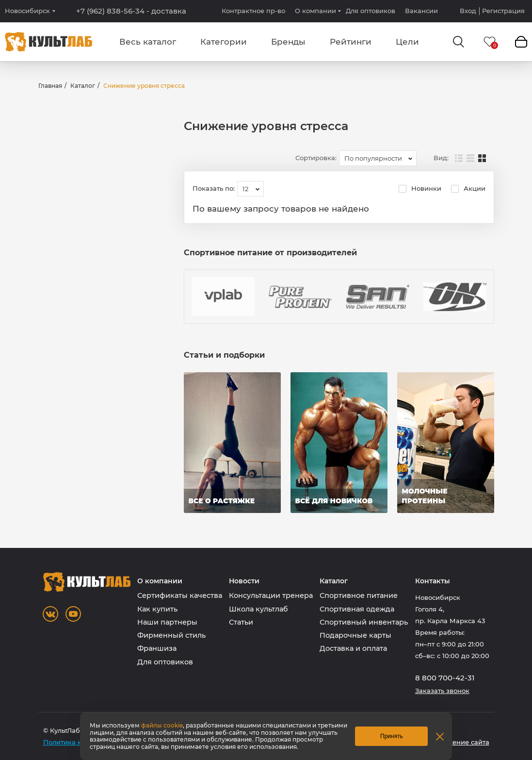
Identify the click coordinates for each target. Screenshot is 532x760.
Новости (244, 581)
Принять (392, 736)
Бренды (288, 42)
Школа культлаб (258, 609)
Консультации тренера (271, 595)
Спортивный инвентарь (364, 622)
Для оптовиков (371, 11)
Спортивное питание (359, 595)
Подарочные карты (355, 635)
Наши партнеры (167, 622)
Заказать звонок (442, 691)
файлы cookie (162, 725)
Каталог (83, 86)
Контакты (433, 581)
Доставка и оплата (353, 648)
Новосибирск (27, 11)
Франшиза (157, 648)
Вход (468, 11)
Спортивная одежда (357, 609)
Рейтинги (351, 42)
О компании (315, 11)
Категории (224, 42)
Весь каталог (148, 42)
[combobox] (378, 158)
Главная (50, 86)
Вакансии (421, 11)
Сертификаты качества (180, 595)
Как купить (157, 609)
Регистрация (503, 11)
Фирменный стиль (171, 635)
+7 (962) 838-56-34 (131, 11)
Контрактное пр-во (253, 11)
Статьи (241, 622)
